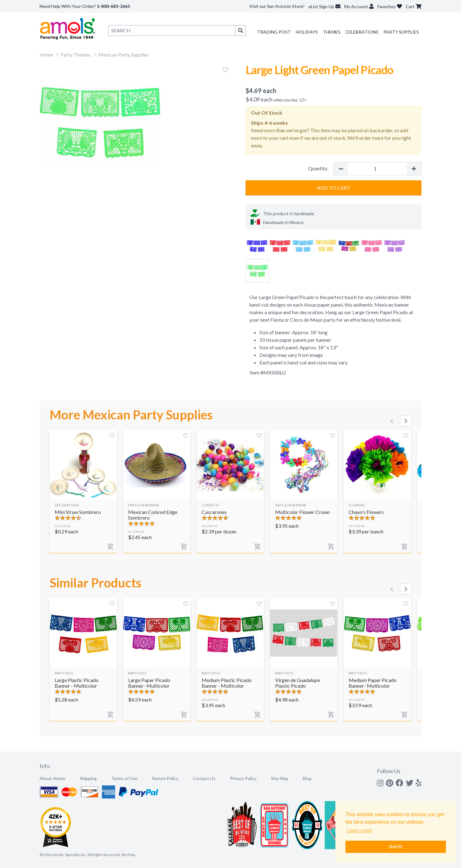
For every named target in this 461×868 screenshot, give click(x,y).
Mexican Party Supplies (124, 55)
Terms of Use (124, 778)
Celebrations (362, 32)
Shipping (88, 778)
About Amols (52, 778)
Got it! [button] (396, 847)
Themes (332, 32)
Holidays (307, 32)
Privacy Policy (243, 778)
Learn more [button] (359, 830)
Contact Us (204, 778)
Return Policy (165, 778)
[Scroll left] (392, 421)
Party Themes (76, 55)
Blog (307, 778)
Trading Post (274, 32)
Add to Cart (334, 188)
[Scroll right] (406, 421)
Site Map (280, 778)
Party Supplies (401, 32)
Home (46, 55)
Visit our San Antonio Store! (277, 6)
